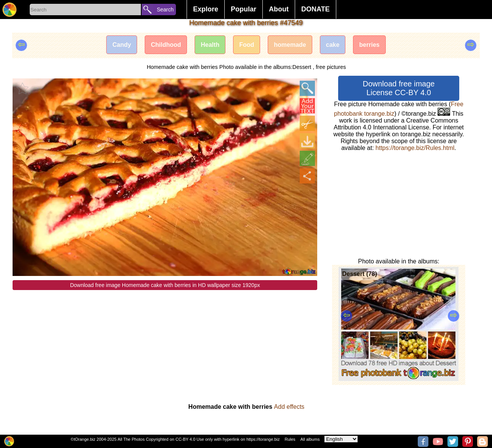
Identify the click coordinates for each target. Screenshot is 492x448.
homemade (290, 45)
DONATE (315, 9)
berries (369, 45)
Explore (206, 9)
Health (210, 45)
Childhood (166, 45)
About (279, 9)
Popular (244, 9)
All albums (310, 439)
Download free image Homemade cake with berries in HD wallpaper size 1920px (165, 285)
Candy (122, 45)
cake (333, 45)
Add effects (289, 407)
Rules (290, 439)
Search (165, 10)
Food (247, 45)
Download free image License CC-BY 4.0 (399, 88)
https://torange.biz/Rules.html (415, 148)
